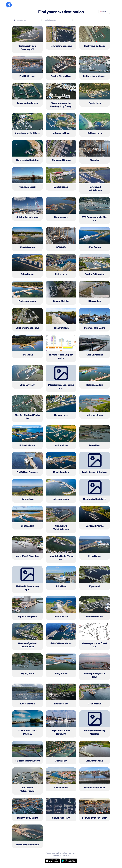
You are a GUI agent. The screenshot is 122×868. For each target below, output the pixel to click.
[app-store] (52, 861)
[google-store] (69, 861)
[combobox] (104, 12)
